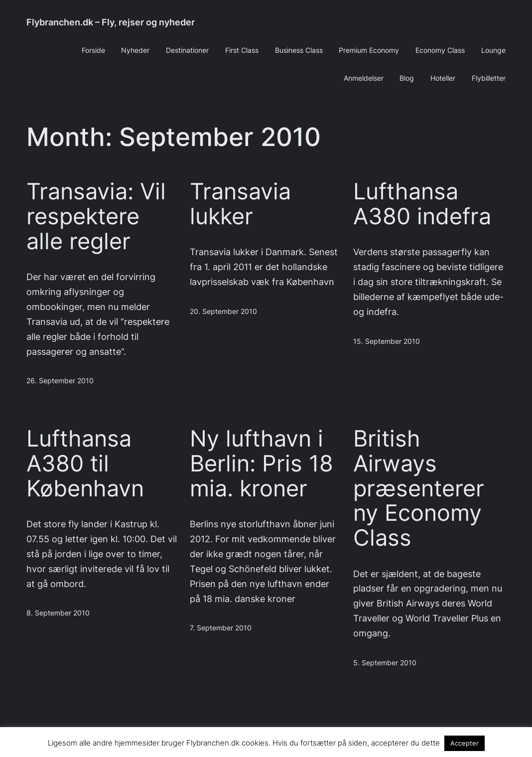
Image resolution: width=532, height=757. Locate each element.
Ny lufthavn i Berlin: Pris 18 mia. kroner (262, 463)
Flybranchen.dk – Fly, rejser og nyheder (111, 22)
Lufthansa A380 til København (85, 463)
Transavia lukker (240, 204)
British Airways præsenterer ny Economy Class (419, 488)
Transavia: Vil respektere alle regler (96, 216)
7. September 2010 (221, 628)
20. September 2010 (223, 311)
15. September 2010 (387, 341)
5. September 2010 (385, 663)
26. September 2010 (60, 381)
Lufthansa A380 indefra (422, 204)
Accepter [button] (465, 743)
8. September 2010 (58, 613)
